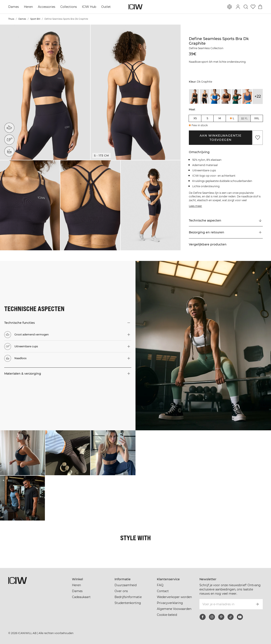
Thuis (11, 19)
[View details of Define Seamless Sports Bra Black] (194, 96)
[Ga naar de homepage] (135, 7)
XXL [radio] (257, 118)
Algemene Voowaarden (174, 609)
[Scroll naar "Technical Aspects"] (226, 220)
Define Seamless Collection (206, 48)
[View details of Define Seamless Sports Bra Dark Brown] (226, 96)
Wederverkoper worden (174, 597)
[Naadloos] (9, 151)
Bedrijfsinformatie (128, 597)
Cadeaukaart (81, 597)
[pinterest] (221, 617)
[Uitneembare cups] (9, 140)
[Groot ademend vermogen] (9, 128)
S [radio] (207, 118)
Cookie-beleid (167, 615)
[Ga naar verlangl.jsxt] (253, 7)
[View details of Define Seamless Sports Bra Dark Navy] (247, 96)
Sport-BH (35, 19)
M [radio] (220, 118)
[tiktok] (231, 617)
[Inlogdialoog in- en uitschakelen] (238, 7)
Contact (163, 591)
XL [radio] (244, 118)
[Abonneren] (257, 604)
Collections (69, 7)
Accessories (47, 7)
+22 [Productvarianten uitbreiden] (258, 96)
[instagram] (212, 617)
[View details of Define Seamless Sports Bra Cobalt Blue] (215, 96)
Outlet (106, 7)
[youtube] (240, 617)
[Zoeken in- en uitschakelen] (246, 7)
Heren (28, 7)
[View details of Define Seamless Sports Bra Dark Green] (236, 96)
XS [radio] (195, 118)
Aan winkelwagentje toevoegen (221, 138)
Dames (14, 7)
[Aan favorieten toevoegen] (258, 138)
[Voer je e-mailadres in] (225, 604)
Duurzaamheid (126, 585)
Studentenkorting (128, 603)
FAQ (160, 585)
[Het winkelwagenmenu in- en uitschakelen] (260, 7)
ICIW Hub (89, 7)
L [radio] (233, 118)
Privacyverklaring (170, 603)
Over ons (121, 591)
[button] (45, 92)
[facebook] (203, 617)
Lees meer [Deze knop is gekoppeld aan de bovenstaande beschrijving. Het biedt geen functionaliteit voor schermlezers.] (195, 206)
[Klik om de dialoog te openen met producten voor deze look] (22, 453)
